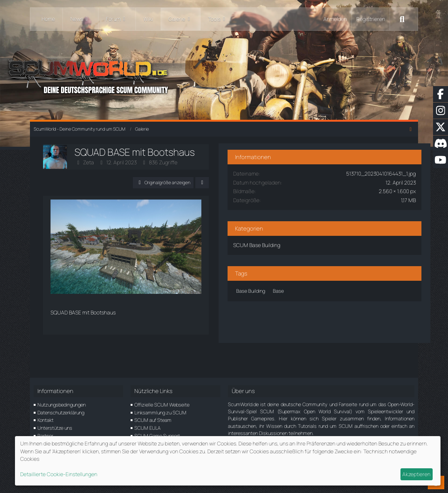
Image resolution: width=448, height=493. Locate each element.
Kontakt (45, 420)
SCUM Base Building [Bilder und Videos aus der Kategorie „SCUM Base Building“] (313, 239)
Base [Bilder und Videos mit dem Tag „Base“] (334, 285)
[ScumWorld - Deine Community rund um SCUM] (224, 75)
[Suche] (402, 19)
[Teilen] (254, 183)
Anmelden (335, 19)
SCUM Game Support (157, 436)
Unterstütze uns (55, 428)
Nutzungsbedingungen (62, 405)
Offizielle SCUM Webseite (162, 405)
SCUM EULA (147, 428)
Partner (45, 436)
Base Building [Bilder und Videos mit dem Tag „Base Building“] (306, 285)
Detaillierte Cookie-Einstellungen (59, 474)
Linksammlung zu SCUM (160, 413)
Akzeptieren (416, 474)
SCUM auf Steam (153, 420)
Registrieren (371, 19)
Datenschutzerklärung (61, 413)
